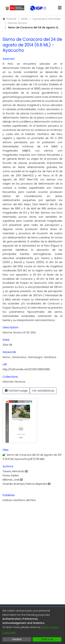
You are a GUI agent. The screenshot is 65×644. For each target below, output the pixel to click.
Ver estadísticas (43, 391)
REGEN (25, 19)
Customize (9, 633)
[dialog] (32, 625)
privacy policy (50, 627)
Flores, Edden (11, 475)
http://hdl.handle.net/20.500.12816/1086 (26, 369)
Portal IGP (10, 19)
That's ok (47, 639)
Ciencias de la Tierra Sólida (47, 19)
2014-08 (7, 345)
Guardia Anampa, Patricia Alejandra (27, 484)
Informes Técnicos (17, 23)
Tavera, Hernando (16, 471)
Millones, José (13, 480)
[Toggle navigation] (60, 8)
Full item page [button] (16, 391)
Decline (17, 639)
